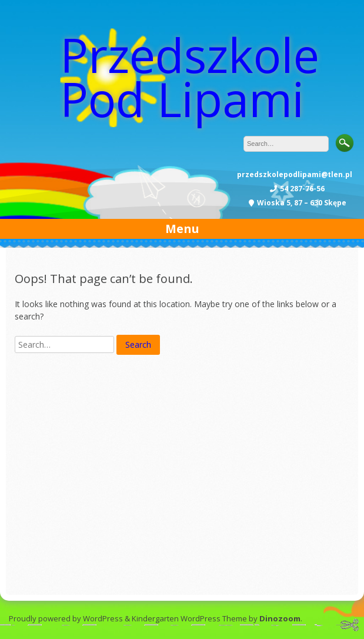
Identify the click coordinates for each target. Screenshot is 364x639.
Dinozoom (280, 618)
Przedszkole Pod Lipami (190, 76)
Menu (182, 229)
